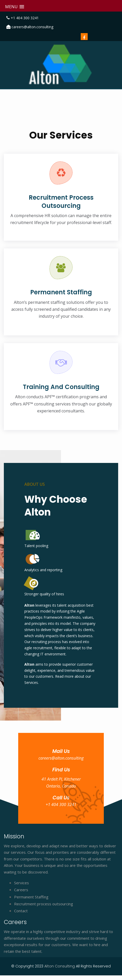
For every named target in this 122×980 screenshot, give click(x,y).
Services (22, 883)
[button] (15, 7)
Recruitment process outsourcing (44, 904)
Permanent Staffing (31, 897)
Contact (21, 911)
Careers (21, 890)
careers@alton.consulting (32, 27)
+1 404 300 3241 (25, 18)
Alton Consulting (60, 966)
